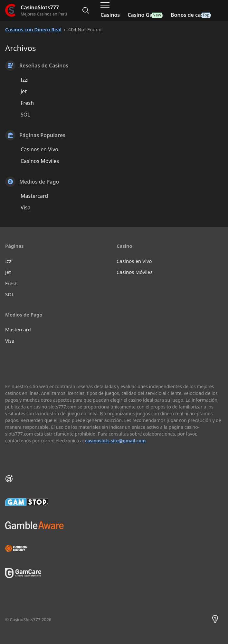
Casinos (110, 15)
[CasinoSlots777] (36, 10)
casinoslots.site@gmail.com (115, 441)
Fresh (27, 103)
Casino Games (145, 15)
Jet (24, 91)
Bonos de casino (191, 15)
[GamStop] (114, 502)
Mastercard (34, 196)
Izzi (25, 80)
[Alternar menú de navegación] (105, 5)
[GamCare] (23, 576)
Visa (25, 207)
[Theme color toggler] (215, 620)
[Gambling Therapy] (114, 548)
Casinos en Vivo (39, 149)
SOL (25, 115)
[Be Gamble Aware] (114, 525)
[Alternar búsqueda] (86, 10)
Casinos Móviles (40, 161)
